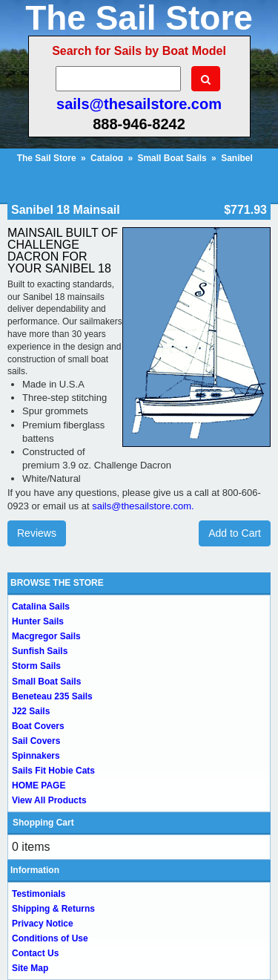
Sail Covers (36, 741)
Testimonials (39, 894)
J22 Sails (31, 711)
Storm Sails (36, 666)
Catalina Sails (41, 607)
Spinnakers (36, 756)
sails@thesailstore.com (139, 104)
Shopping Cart (43, 823)
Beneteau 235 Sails (52, 696)
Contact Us (35, 953)
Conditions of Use (50, 938)
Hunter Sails (38, 621)
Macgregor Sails (46, 636)
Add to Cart (235, 533)
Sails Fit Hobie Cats (53, 771)
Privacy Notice (43, 924)
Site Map (30, 968)
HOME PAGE (39, 785)
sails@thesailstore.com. (143, 506)
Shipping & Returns (53, 909)
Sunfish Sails (40, 651)
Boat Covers (38, 726)
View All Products (49, 800)
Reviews (37, 533)
